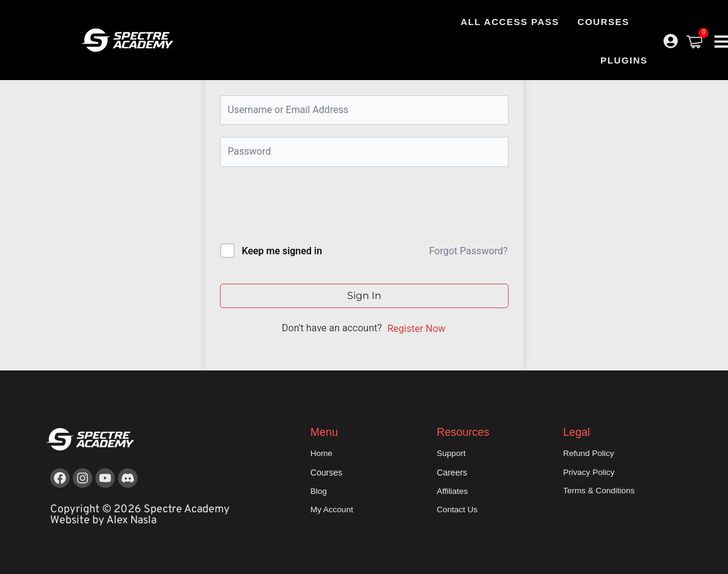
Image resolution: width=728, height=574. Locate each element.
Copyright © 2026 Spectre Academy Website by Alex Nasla (140, 515)
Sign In (364, 296)
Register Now (417, 329)
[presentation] (303, 208)
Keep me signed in (281, 251)
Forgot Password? (469, 251)
